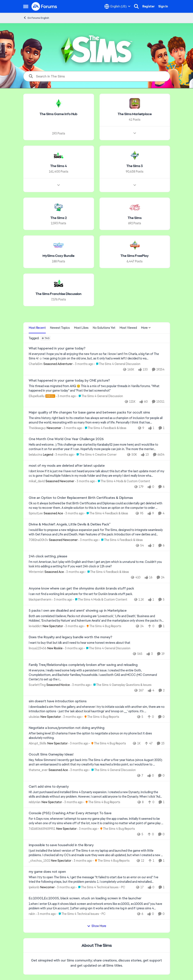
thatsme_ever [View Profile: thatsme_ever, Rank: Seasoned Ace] (38, 770)
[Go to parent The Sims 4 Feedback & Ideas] (105, 428)
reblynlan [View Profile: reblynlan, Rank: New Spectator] (35, 802)
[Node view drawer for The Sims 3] (134, 185)
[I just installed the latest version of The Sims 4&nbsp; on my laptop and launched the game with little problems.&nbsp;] (97, 853)
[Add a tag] (46, 338)
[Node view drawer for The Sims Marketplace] (134, 133)
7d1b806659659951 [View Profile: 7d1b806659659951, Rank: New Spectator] (42, 828)
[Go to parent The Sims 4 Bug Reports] (103, 626)
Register (149, 6)
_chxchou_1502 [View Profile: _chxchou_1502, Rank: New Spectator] (39, 861)
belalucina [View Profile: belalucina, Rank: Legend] (35, 455)
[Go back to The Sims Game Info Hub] (59, 114)
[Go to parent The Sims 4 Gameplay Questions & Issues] (121, 685)
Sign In (163, 6)
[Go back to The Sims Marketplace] (134, 114)
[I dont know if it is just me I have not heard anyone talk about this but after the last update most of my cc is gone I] (97, 474)
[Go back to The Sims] (135, 218)
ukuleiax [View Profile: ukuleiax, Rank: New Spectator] (34, 717)
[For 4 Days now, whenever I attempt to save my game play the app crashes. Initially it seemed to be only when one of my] (97, 821)
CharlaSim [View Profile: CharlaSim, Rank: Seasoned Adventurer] (36, 364)
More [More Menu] (146, 328)
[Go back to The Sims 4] (59, 166)
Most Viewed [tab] (128, 328)
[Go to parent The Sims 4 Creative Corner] (96, 455)
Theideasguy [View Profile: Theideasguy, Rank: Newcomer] (37, 428)
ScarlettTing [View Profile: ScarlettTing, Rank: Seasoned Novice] (37, 685)
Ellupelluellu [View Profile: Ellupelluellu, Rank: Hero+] (37, 396)
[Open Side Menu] (26, 6)
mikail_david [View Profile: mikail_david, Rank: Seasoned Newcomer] (37, 481)
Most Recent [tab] (37, 328)
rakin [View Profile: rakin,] (32, 914)
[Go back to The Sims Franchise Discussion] (59, 294)
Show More (97, 926)
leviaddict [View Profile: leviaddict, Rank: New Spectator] (35, 626)
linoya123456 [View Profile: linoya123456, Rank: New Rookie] (38, 648)
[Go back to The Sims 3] (135, 166)
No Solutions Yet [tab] (104, 328)
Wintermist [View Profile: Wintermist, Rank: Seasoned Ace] (36, 572)
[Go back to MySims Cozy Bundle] (59, 256)
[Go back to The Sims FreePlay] (135, 256)
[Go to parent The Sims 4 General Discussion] (117, 364)
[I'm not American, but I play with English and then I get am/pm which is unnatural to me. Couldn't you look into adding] (97, 564)
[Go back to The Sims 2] (58, 218)
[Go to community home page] (44, 6)
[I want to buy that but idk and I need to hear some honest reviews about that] (97, 643)
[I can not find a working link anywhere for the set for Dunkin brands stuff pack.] (97, 594)
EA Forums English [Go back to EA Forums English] (36, 18)
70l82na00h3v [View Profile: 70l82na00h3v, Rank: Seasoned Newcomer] (38, 540)
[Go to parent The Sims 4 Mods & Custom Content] (123, 481)
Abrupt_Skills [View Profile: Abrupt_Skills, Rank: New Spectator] (38, 743)
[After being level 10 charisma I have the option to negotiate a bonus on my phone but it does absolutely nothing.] (97, 736)
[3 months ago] (83, 364)
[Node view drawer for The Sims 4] (59, 185)
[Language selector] (117, 6)
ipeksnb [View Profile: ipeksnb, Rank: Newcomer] (34, 887)
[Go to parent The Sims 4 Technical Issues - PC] (101, 887)
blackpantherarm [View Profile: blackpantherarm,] (40, 599)
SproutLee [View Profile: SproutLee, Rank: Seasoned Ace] (36, 513)
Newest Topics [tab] (60, 328)
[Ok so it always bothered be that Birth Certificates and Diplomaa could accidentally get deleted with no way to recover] (97, 506)
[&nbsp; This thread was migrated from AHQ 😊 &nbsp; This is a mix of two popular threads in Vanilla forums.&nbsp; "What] (97, 388)
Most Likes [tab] (81, 328)
